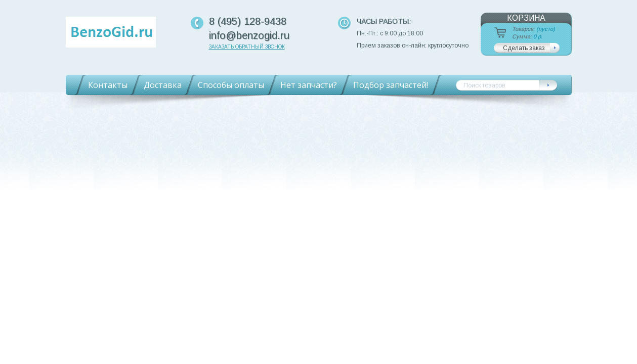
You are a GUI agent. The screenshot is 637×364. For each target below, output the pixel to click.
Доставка (163, 85)
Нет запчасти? (309, 85)
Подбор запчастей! (391, 85)
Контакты (108, 85)
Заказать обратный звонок (247, 47)
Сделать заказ (524, 48)
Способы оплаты (231, 85)
